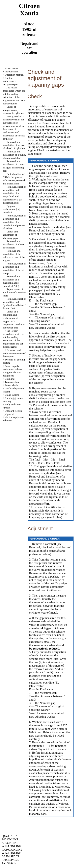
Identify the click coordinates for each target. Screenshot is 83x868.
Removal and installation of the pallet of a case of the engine (14, 256)
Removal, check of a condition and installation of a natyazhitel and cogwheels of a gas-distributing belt (14, 195)
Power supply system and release (12, 368)
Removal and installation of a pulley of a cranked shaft (14, 155)
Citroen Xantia (10, 68)
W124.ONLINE (11, 846)
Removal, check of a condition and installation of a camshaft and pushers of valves (14, 222)
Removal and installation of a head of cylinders (14, 244)
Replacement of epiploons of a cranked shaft (15, 292)
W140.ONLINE (11, 853)
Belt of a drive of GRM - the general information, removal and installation (14, 179)
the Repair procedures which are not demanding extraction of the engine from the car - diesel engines (14, 339)
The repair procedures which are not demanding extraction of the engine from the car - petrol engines (14, 96)
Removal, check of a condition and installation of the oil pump (14, 268)
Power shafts (12, 385)
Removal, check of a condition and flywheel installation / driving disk (14, 304)
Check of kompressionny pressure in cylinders (13, 110)
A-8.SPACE (9, 863)
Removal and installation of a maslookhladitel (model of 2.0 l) (11, 281)
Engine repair (11, 84)
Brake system (12, 395)
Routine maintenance (9, 80)
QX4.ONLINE (11, 836)
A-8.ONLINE (10, 843)
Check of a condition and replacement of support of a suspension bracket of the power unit (14, 320)
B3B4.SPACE (10, 860)
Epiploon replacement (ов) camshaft (11, 209)
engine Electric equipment (12, 374)
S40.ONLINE (10, 839)
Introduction (11, 72)
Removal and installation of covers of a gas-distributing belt (14, 166)
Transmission (12, 382)
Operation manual (14, 75)
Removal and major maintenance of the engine (14, 353)
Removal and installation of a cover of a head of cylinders (14, 145)
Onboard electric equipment (12, 412)
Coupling (10, 379)
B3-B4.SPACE (11, 856)
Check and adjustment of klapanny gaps (10, 235)
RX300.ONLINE (12, 850)
